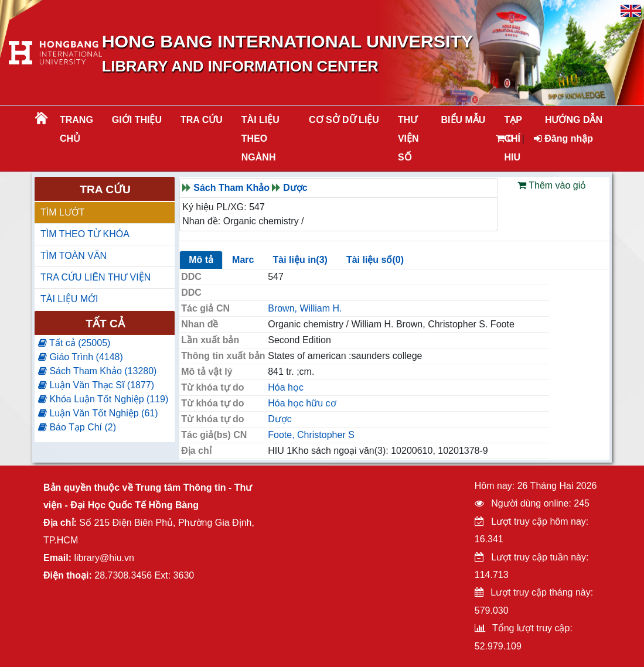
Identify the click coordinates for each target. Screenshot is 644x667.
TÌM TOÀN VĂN (74, 256)
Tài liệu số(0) (375, 260)
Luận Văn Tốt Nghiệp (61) (98, 413)
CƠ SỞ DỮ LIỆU (344, 120)
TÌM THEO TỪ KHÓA (85, 234)
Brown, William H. (305, 308)
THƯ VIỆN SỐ (408, 138)
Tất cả (105, 324)
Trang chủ (76, 129)
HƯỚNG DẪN (574, 120)
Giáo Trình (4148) (81, 357)
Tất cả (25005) (74, 343)
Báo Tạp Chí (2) (77, 427)
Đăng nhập (563, 138)
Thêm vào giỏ (552, 185)
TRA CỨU (202, 120)
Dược (295, 188)
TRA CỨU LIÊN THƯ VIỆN (96, 277)
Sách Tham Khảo (231, 188)
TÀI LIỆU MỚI (69, 299)
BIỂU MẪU (464, 120)
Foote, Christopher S (311, 435)
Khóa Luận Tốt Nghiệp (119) (103, 399)
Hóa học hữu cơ (302, 403)
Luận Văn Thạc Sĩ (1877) (96, 385)
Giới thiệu (137, 120)
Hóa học (286, 387)
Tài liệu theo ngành (260, 138)
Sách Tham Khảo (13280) (97, 371)
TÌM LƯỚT (63, 212)
